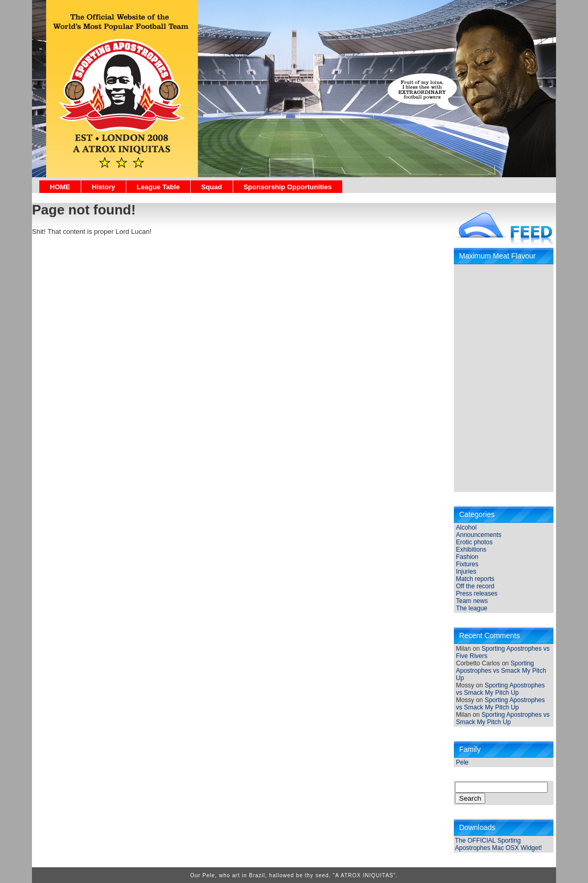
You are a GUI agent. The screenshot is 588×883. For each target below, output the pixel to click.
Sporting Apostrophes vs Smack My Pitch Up (501, 671)
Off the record (475, 586)
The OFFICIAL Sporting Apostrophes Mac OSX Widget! (498, 844)
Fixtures (467, 564)
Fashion (467, 557)
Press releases (477, 594)
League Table (158, 187)
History (104, 187)
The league (472, 608)
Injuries (466, 572)
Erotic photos (474, 542)
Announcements (479, 535)
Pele (462, 762)
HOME (60, 187)
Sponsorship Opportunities (288, 187)
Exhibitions (471, 550)
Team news (472, 601)
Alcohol (466, 527)
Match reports (475, 579)
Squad (212, 187)
